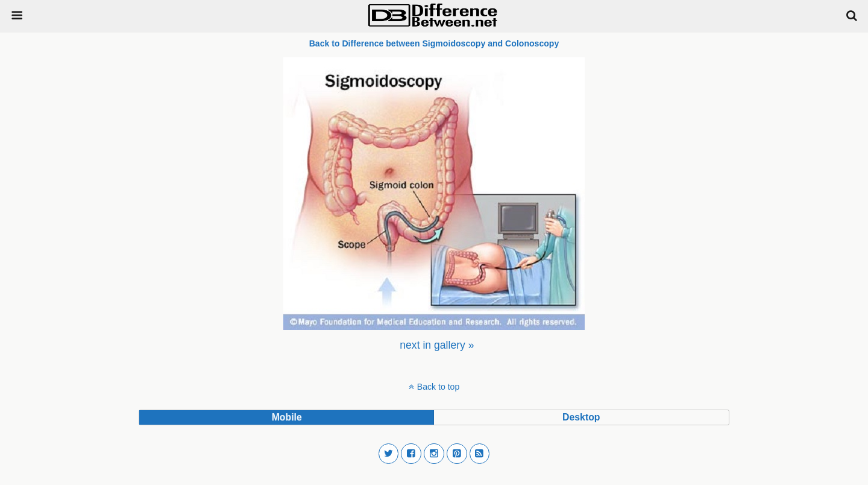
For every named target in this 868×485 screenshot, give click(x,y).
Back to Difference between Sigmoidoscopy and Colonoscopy (434, 43)
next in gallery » (437, 345)
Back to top (438, 387)
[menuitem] (437, 345)
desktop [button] (581, 417)
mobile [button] (287, 417)
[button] (389, 454)
